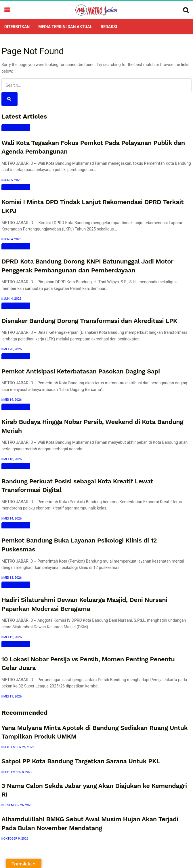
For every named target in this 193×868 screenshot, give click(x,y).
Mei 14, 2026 (12, 519)
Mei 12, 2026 (12, 637)
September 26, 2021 (18, 747)
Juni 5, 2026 (11, 180)
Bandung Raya (16, 127)
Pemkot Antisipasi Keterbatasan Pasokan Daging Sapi (81, 371)
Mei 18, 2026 (12, 459)
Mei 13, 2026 (12, 578)
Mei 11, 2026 (12, 696)
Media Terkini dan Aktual (65, 27)
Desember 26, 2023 (17, 805)
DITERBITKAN (17, 27)
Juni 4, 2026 (11, 239)
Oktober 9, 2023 (15, 839)
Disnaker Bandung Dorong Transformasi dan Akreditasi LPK (89, 321)
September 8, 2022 (17, 772)
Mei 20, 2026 (12, 349)
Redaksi (109, 27)
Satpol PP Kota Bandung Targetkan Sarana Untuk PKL (81, 761)
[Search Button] (9, 99)
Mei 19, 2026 (12, 400)
